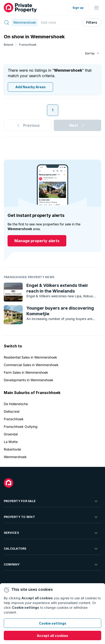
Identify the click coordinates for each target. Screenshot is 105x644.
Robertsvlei (12, 449)
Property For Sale (51, 501)
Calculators (51, 549)
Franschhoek (28, 45)
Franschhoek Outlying (21, 427)
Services (51, 533)
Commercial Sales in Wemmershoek (31, 365)
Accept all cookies (52, 636)
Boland (8, 45)
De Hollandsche (16, 404)
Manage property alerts (37, 241)
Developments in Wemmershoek (29, 380)
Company (51, 565)
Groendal (11, 434)
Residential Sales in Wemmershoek (30, 357)
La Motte (11, 442)
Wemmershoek (15, 457)
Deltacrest (12, 411)
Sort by (90, 53)
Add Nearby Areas (31, 87)
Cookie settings (53, 623)
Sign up (78, 8)
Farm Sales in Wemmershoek (26, 372)
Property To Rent (51, 517)
